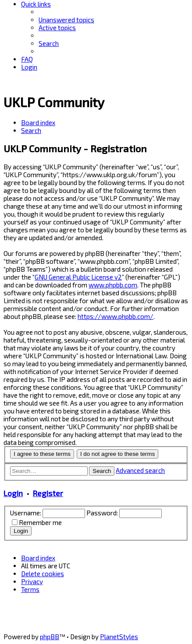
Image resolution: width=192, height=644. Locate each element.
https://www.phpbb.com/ (116, 316)
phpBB (50, 637)
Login (13, 493)
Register (48, 493)
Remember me (40, 522)
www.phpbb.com (113, 285)
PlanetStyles (119, 637)
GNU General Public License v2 (78, 277)
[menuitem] (66, 20)
